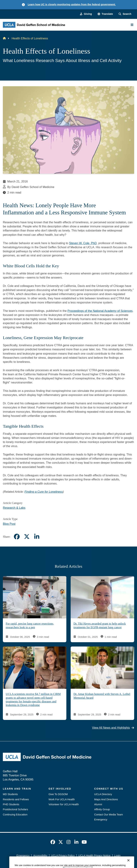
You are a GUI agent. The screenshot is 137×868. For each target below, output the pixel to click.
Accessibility (40, 856)
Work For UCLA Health (62, 799)
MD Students (10, 794)
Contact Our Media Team (109, 815)
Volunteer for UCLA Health (64, 804)
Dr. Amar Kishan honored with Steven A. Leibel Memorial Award (102, 696)
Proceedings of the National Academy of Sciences (100, 311)
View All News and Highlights (113, 728)
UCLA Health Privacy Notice (94, 856)
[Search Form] (125, 14)
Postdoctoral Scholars (15, 809)
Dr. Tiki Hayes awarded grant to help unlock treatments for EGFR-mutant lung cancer (100, 626)
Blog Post (9, 524)
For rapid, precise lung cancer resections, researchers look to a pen (30, 626)
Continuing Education (15, 815)
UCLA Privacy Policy (63, 856)
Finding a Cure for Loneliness (44, 492)
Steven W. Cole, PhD (83, 243)
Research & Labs (14, 508)
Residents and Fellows (16, 799)
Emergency (101, 820)
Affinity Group (102, 809)
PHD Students (11, 804)
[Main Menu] (132, 25)
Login (117, 856)
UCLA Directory (103, 794)
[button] (105, 14)
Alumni (98, 804)
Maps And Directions (106, 799)
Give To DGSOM (58, 794)
